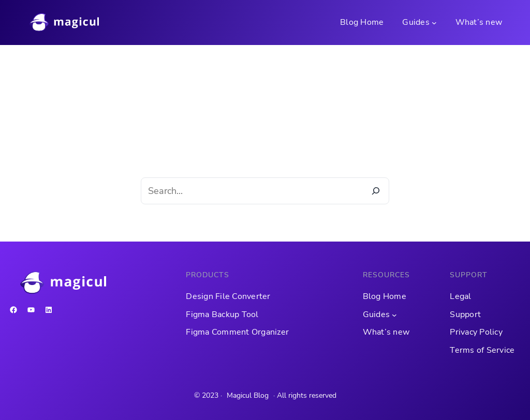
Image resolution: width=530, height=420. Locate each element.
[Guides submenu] (434, 23)
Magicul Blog (248, 395)
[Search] (376, 191)
